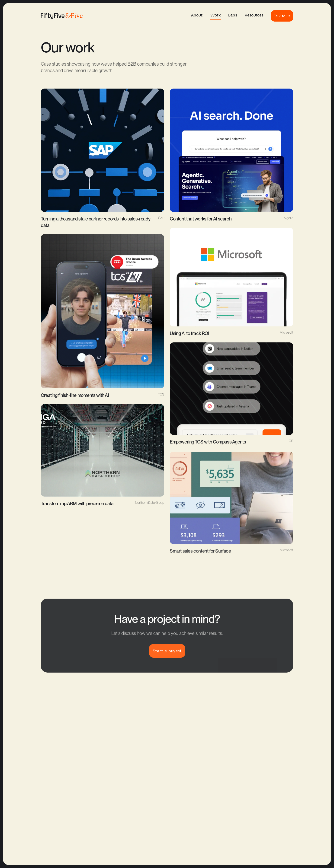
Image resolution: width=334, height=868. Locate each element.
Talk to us (282, 16)
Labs (233, 15)
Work (215, 16)
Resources (254, 15)
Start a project (167, 654)
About (197, 15)
